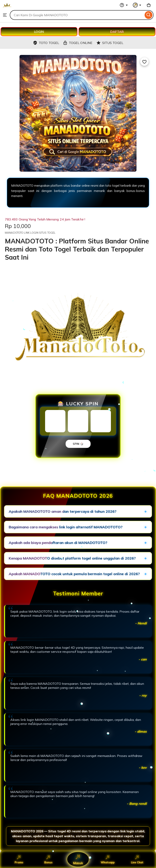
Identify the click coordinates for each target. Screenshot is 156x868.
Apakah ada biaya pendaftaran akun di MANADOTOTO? (58, 543)
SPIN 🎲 (78, 444)
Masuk (78, 859)
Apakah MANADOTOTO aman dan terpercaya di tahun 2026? (63, 511)
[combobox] (77, 15)
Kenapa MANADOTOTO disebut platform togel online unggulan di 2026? (72, 558)
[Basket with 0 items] (149, 5)
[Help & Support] (124, 5)
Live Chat (137, 859)
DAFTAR (117, 32)
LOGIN (39, 32)
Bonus (48, 859)
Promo (19, 859)
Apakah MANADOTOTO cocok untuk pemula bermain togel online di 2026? (74, 574)
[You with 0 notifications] (137, 5)
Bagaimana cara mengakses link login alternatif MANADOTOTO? (66, 527)
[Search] (149, 15)
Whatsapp (108, 859)
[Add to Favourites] (144, 62)
